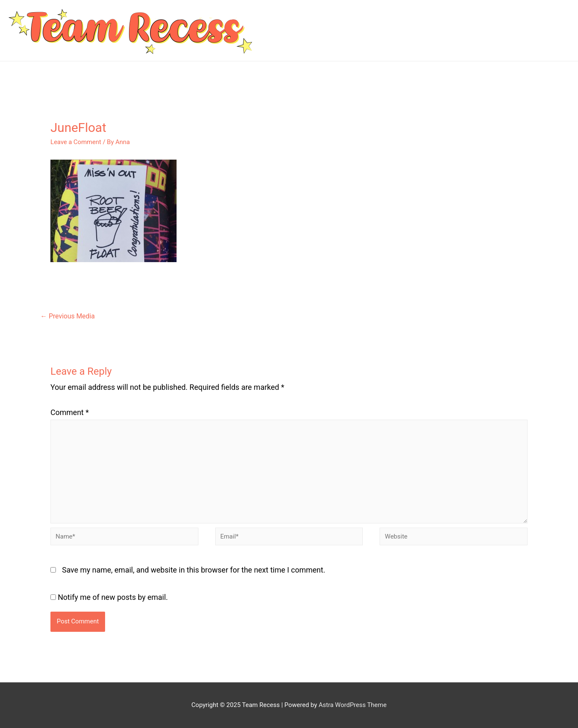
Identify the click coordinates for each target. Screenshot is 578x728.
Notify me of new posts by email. (113, 597)
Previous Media (67, 316)
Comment (70, 412)
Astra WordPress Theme (353, 705)
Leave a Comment (76, 142)
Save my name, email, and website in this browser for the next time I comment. (194, 570)
